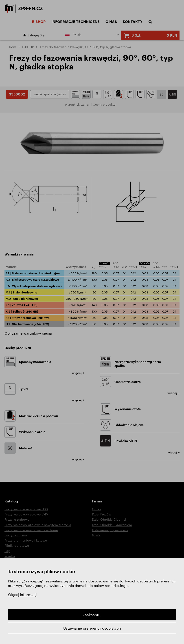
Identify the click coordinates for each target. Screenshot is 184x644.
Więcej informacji (23, 594)
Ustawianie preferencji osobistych (92, 628)
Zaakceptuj (92, 615)
